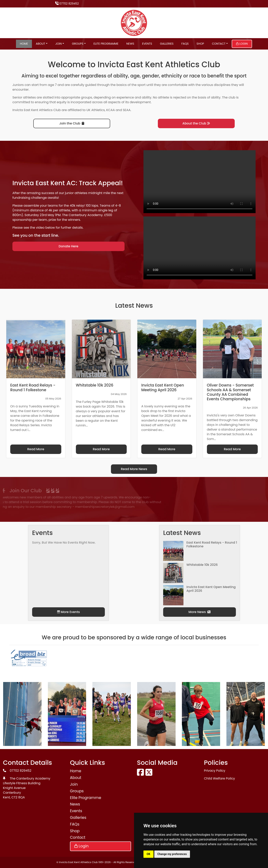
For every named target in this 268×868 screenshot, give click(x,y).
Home (24, 44)
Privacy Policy (215, 771)
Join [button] (59, 44)
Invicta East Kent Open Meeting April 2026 (211, 589)
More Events (68, 612)
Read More (36, 449)
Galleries (167, 44)
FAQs (185, 44)
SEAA (127, 110)
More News (200, 612)
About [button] (40, 44)
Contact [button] (219, 44)
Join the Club (72, 123)
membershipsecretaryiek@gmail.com (57, 507)
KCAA (111, 110)
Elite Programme (106, 44)
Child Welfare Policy (219, 778)
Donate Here (69, 246)
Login (242, 44)
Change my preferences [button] (172, 854)
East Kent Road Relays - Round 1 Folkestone (212, 544)
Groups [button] (78, 44)
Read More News (134, 469)
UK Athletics (96, 110)
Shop (200, 44)
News (130, 44)
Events (147, 44)
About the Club (196, 123)
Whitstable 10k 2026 (202, 565)
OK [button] (148, 854)
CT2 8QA (18, 797)
